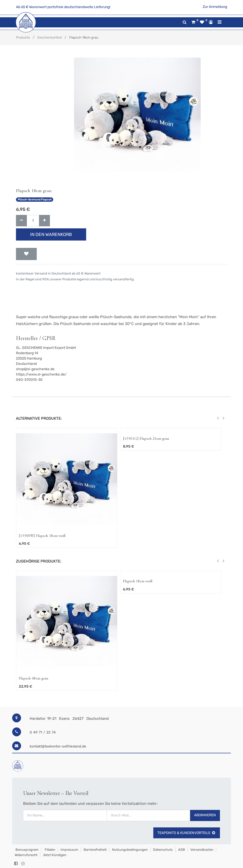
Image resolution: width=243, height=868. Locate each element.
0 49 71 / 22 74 (43, 732)
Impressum (69, 850)
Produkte (23, 37)
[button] (26, 254)
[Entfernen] (21, 221)
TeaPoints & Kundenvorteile (187, 833)
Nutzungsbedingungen (130, 850)
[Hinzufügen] (44, 221)
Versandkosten (202, 850)
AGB (182, 850)
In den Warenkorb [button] (51, 234)
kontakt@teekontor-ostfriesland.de (58, 746)
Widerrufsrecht (26, 855)
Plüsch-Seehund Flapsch (35, 200)
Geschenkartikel (50, 37)
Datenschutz (163, 850)
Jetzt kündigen (55, 855)
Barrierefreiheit (95, 850)
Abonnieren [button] (205, 815)
